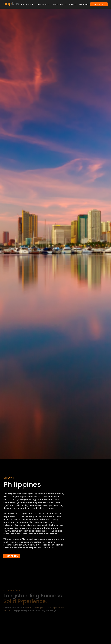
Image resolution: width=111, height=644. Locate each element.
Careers (73, 4)
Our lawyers (84, 4)
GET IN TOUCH (99, 4)
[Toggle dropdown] (33, 4)
